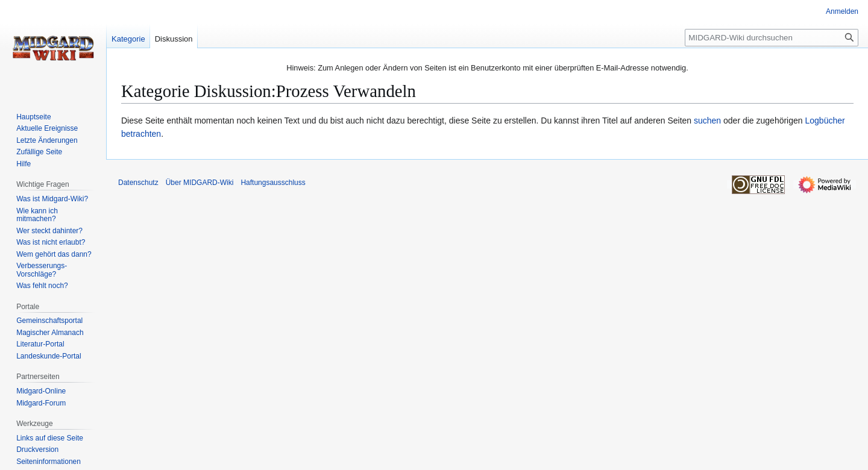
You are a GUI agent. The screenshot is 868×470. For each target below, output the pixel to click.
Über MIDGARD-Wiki (200, 183)
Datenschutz (138, 183)
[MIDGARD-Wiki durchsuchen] (772, 38)
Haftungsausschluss (273, 183)
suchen (707, 121)
